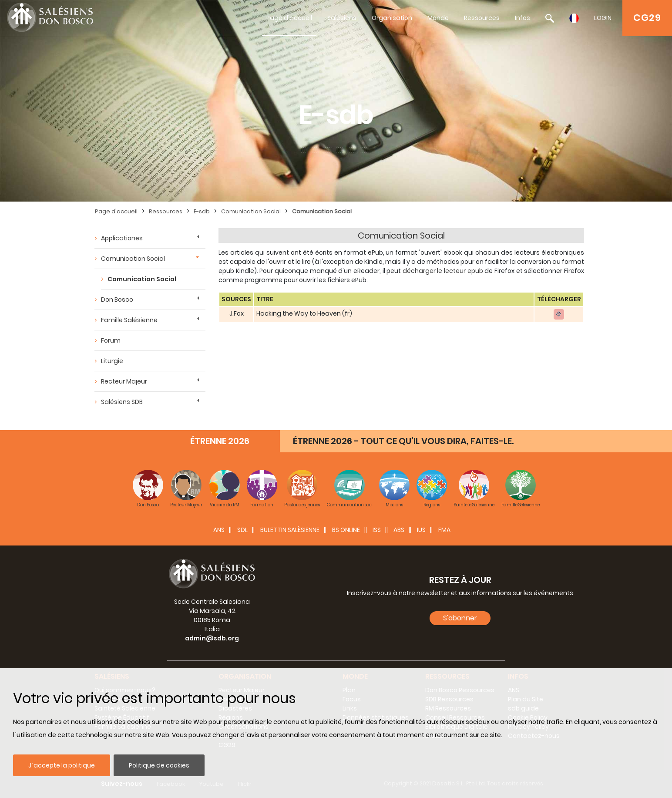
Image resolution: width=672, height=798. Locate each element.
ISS (377, 530)
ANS (219, 530)
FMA (444, 530)
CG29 (647, 18)
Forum (111, 340)
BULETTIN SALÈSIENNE (290, 530)
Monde (438, 18)
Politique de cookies (159, 765)
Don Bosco (117, 300)
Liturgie (112, 361)
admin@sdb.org (212, 638)
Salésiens (342, 18)
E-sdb (202, 211)
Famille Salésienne (129, 320)
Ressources (482, 18)
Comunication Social (251, 211)
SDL (242, 530)
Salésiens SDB (122, 402)
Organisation (392, 18)
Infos (522, 18)
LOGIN (603, 18)
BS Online (346, 530)
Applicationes (122, 238)
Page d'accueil (289, 18)
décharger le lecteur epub (443, 271)
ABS (399, 530)
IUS (421, 530)
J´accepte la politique (62, 765)
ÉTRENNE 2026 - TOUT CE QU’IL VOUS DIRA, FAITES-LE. (403, 441)
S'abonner (460, 618)
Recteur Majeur (124, 381)
